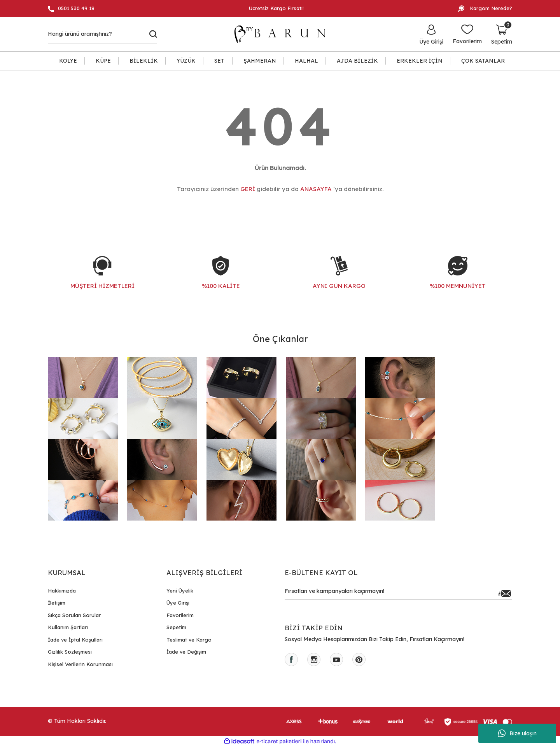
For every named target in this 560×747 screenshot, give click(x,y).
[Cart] (502, 34)
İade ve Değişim (186, 652)
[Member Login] (431, 34)
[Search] (102, 34)
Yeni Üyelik (180, 591)
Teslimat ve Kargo (189, 640)
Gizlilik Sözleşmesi (70, 652)
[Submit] (504, 593)
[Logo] (283, 34)
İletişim (57, 603)
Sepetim (176, 627)
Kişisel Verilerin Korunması (80, 664)
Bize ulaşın (517, 733)
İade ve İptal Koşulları (75, 640)
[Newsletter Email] (398, 593)
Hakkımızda (62, 591)
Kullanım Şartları (68, 627)
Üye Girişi (178, 603)
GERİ (248, 189)
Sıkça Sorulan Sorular (74, 615)
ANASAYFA (316, 189)
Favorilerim (180, 615)
